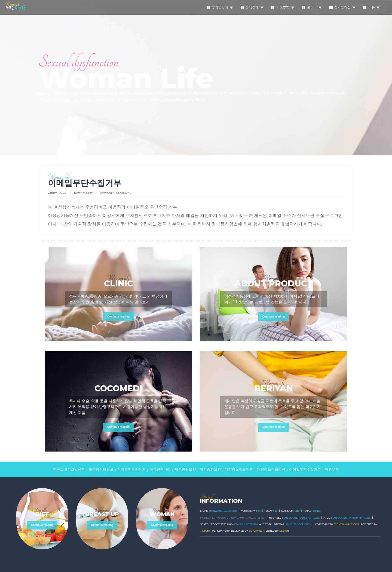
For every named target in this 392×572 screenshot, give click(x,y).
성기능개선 (343, 7)
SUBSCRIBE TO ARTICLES (302, 518)
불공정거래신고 (101, 470)
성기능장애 (220, 7)
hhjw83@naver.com (224, 511)
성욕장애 (252, 7)
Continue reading (118, 317)
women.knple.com (347, 524)
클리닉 (312, 7)
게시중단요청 (210, 470)
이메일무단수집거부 (305, 470)
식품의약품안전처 (131, 470)
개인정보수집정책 (271, 470)
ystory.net (256, 531)
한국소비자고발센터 (69, 470)
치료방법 (283, 7)
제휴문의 (332, 470)
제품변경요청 (185, 470)
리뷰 (371, 7)
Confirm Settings (246, 524)
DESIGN (284, 531)
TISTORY (205, 531)
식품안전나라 (160, 470)
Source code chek (298, 524)
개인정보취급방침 (239, 470)
